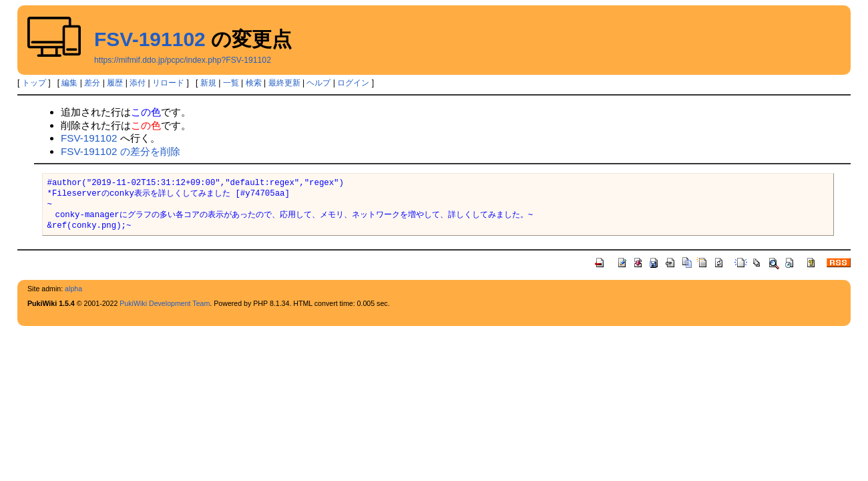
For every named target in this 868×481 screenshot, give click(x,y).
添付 (138, 83)
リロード (168, 83)
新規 (208, 83)
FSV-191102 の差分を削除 (121, 151)
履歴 (115, 83)
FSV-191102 (150, 39)
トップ (34, 83)
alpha (73, 289)
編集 (69, 83)
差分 (92, 83)
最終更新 (284, 83)
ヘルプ (318, 83)
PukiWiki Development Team (165, 303)
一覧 (231, 83)
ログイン (353, 83)
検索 (254, 83)
